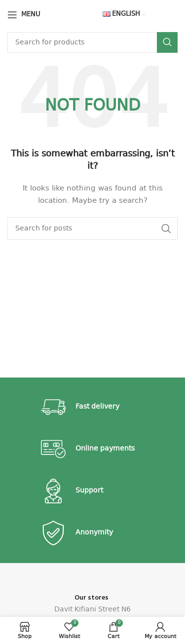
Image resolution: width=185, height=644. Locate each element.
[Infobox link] (93, 407)
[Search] (92, 42)
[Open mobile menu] (24, 15)
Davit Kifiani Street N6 (92, 609)
